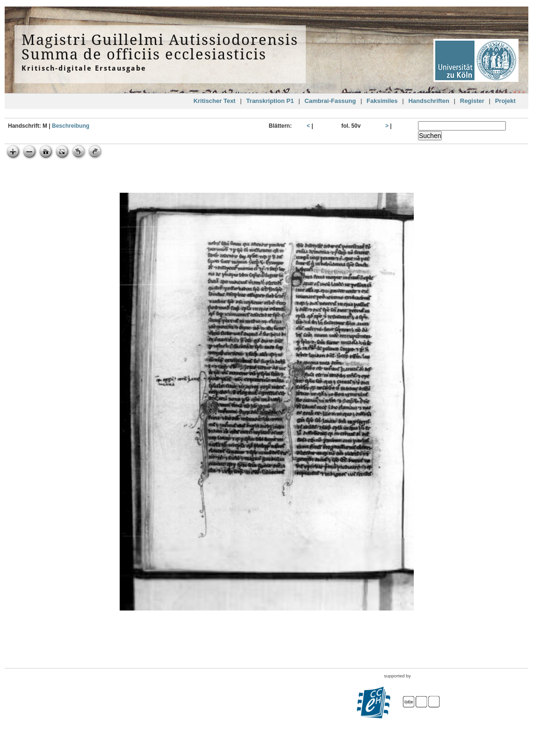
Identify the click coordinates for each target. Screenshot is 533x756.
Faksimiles (382, 101)
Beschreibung (71, 126)
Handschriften (429, 101)
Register (472, 101)
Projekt (505, 101)
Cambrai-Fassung (330, 101)
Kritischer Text (215, 101)
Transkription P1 (270, 101)
